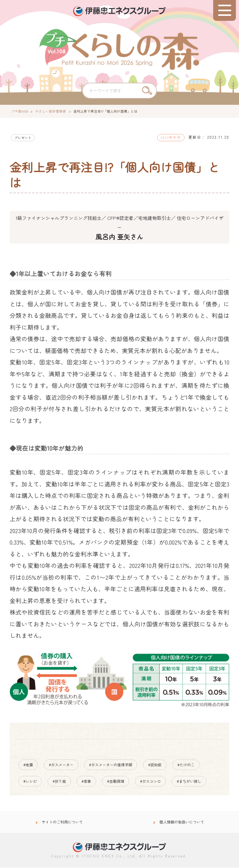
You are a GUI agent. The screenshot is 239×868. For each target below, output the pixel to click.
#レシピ (30, 781)
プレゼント (23, 138)
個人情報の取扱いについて (182, 822)
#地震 (28, 765)
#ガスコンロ (150, 781)
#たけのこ (186, 765)
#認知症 (155, 765)
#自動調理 (116, 781)
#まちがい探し (189, 781)
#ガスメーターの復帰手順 (111, 765)
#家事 (86, 781)
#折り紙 (59, 781)
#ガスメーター (61, 765)
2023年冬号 (171, 137)
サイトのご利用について (62, 822)
